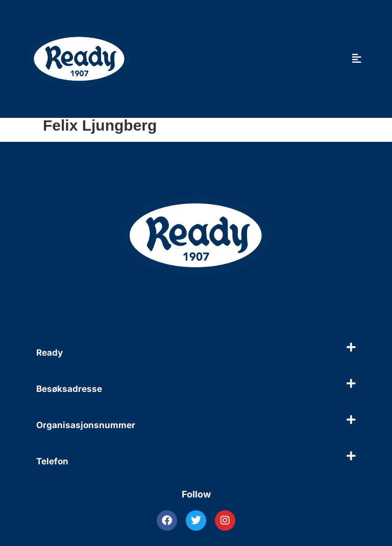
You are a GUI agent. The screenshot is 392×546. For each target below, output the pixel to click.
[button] (196, 353)
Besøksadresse (69, 389)
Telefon (52, 461)
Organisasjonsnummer (86, 425)
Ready (50, 353)
